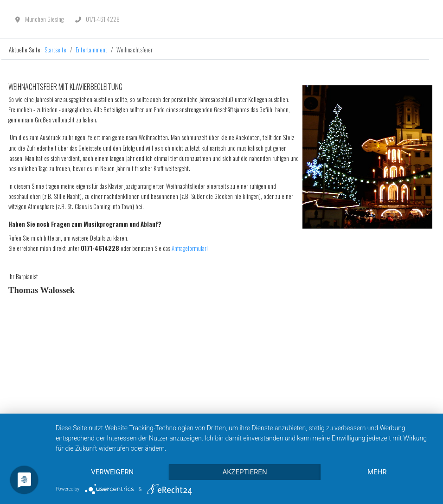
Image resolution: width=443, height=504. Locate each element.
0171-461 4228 (103, 19)
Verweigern (112, 472)
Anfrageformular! (190, 248)
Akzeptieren (244, 472)
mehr (377, 472)
